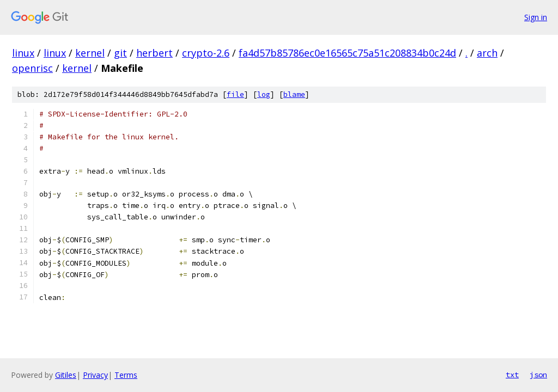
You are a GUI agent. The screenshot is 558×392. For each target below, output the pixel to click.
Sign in (536, 17)
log (264, 94)
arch (487, 53)
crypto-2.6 (206, 53)
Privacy (95, 375)
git (120, 53)
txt (512, 375)
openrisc (32, 68)
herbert (154, 53)
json (538, 375)
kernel (90, 53)
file (235, 94)
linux (23, 53)
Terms (126, 375)
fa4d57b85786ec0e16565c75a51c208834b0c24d (347, 53)
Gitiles (66, 375)
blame (294, 94)
